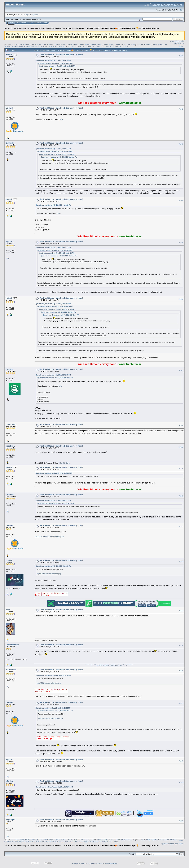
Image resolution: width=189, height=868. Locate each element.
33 (33, 45)
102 (39, 46)
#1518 (181, 761)
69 (119, 45)
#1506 (181, 299)
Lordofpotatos (12, 645)
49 (71, 45)
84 (156, 45)
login (28, 15)
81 (149, 45)
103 (42, 46)
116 (86, 46)
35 (38, 45)
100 (32, 46)
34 (35, 45)
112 (73, 46)
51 (76, 45)
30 (26, 45)
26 (16, 45)
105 (49, 46)
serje (8, 610)
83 (154, 45)
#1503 (181, 144)
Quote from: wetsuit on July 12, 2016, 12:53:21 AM (53, 149)
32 (30, 45)
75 (134, 45)
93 (15, 46)
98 (27, 46)
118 (93, 46)
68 (117, 45)
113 (76, 46)
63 (105, 45)
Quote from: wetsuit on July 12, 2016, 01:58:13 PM (53, 375)
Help (18, 23)
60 (98, 45)
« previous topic (177, 41)
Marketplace (33, 28)
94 (17, 46)
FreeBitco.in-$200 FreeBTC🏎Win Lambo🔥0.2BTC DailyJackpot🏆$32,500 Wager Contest (118, 28)
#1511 (181, 496)
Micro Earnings (69, 28)
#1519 (181, 782)
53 (81, 45)
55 (86, 45)
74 (131, 45)
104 (46, 46)
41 (52, 45)
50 (74, 45)
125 (116, 46)
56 (88, 45)
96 (22, 46)
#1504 (181, 200)
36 (40, 45)
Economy (22, 28)
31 (28, 45)
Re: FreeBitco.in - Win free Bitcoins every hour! (61, 55)
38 (45, 45)
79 (144, 45)
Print (181, 46)
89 (5, 46)
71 (124, 45)
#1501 (181, 56)
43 (57, 45)
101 (36, 46)
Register (38, 23)
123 (110, 46)
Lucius (9, 560)
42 (54, 45)
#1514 (181, 611)
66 (112, 45)
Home (11, 23)
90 (8, 46)
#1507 (181, 370)
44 (59, 45)
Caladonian (11, 424)
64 (107, 45)
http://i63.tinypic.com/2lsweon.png (49, 536)
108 (59, 46)
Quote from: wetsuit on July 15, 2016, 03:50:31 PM (53, 501)
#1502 (181, 109)
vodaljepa (10, 446)
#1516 (181, 671)
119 (96, 46)
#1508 (181, 426)
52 (78, 45)
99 (29, 46)
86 (161, 45)
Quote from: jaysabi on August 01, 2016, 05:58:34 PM (54, 787)
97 (25, 46)
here (61, 119)
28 (21, 45)
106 (53, 46)
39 (47, 45)
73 (129, 45)
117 (89, 46)
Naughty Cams (65, 463)
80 (147, 45)
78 (142, 45)
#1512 (181, 526)
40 (50, 45)
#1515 (181, 646)
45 (62, 45)
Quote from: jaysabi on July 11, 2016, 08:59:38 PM (53, 60)
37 (42, 45)
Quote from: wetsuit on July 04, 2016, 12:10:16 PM (55, 63)
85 (159, 45)
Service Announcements (50, 28)
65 (110, 45)
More (45, 23)
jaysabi (9, 242)
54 (83, 45)
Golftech (10, 143)
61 (100, 45)
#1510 (181, 469)
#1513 (181, 561)
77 (139, 45)
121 (103, 46)
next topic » (179, 43)
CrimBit (9, 369)
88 (166, 45)
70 (122, 45)
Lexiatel (9, 108)
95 (20, 46)
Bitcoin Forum (10, 28)
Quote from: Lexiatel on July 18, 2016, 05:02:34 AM (53, 566)
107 (56, 46)
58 (93, 45)
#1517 (181, 703)
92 (13, 46)
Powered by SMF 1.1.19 (81, 863)
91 (10, 46)
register (35, 15)
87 (164, 45)
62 (103, 45)
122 (106, 46)
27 (18, 45)
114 (79, 46)
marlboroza (11, 670)
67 (115, 45)
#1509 (181, 447)
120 (100, 46)
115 (83, 46)
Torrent (38, 19)
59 (95, 45)
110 (66, 46)
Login (31, 23)
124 (113, 46)
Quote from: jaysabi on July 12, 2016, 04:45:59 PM (53, 304)
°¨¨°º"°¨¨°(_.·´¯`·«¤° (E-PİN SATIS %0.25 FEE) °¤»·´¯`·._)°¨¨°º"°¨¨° (109, 665)
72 (126, 45)
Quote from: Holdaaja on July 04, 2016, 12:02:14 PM (57, 66)
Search (24, 23)
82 (152, 45)
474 (125, 46)
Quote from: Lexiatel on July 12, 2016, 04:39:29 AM (53, 205)
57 (90, 45)
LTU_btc (10, 781)
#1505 (181, 243)
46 (64, 45)
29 (23, 45)
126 (120, 46)
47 (67, 45)
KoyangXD (11, 820)
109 (63, 46)
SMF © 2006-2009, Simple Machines (104, 863)
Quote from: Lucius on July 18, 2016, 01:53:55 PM (53, 708)
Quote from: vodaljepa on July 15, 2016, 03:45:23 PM (54, 473)
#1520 (181, 821)
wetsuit (9, 55)
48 (69, 45)
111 (69, 46)
